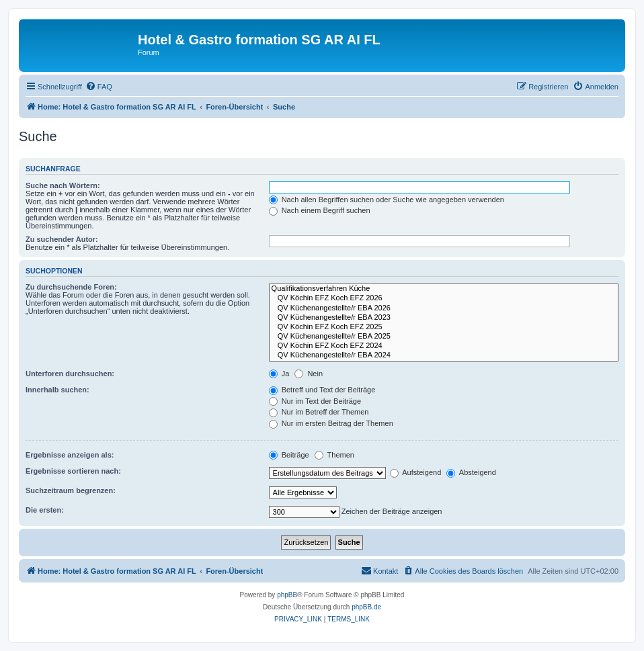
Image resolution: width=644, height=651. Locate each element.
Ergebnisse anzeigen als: (70, 455)
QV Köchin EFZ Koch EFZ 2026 (444, 298)
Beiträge (289, 455)
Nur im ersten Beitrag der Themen (331, 423)
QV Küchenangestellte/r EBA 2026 (444, 308)
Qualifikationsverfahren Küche (444, 289)
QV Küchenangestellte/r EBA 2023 (444, 318)
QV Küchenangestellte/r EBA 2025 (444, 337)
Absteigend (471, 472)
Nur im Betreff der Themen (319, 412)
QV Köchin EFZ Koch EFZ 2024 (444, 346)
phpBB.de (366, 607)
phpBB (287, 595)
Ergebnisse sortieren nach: (73, 471)
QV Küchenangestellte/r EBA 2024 (444, 355)
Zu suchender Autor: (62, 239)
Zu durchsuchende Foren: (71, 287)
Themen (334, 455)
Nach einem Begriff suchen (320, 210)
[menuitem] (99, 87)
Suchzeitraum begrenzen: (71, 490)
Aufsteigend (416, 472)
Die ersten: (45, 510)
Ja (279, 374)
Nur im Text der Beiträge (315, 401)
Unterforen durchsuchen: (70, 374)
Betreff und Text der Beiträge (322, 390)
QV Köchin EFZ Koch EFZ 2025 (444, 327)
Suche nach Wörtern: (63, 185)
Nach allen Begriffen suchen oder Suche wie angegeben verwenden (387, 200)
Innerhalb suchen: (57, 390)
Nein (309, 374)
